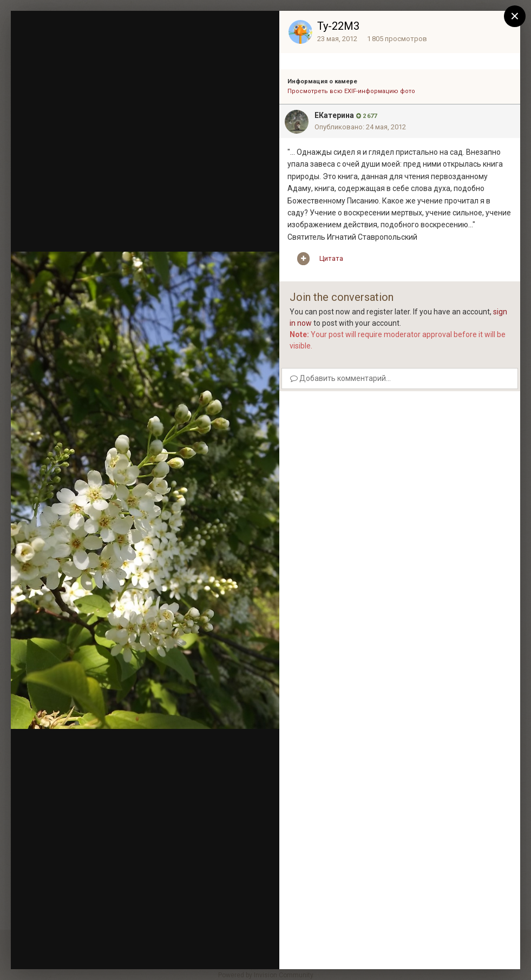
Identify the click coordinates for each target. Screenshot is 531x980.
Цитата (331, 258)
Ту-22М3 (338, 26)
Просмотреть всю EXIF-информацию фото (351, 91)
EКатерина (334, 115)
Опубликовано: (360, 127)
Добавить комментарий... (340, 378)
